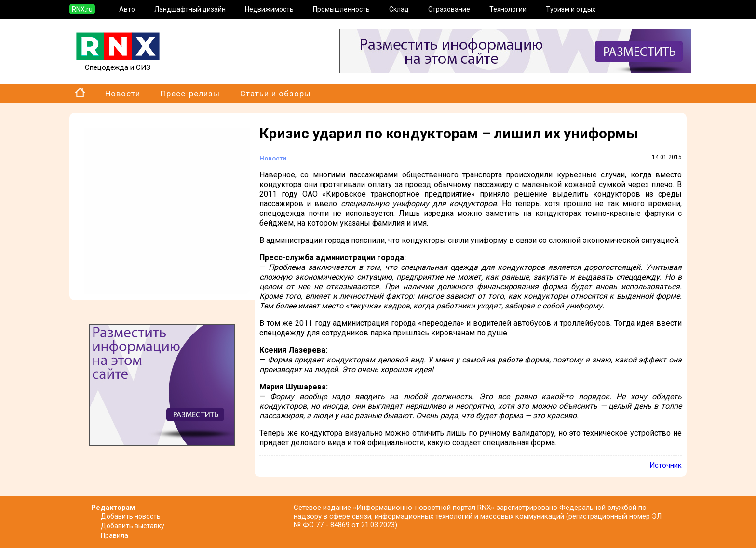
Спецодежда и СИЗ (118, 63)
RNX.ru (82, 9)
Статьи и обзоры (276, 94)
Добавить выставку (133, 526)
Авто (127, 9)
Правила (115, 535)
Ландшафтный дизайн (190, 9)
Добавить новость (131, 516)
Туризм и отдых (571, 9)
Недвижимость (269, 9)
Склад (399, 9)
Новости (123, 94)
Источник (666, 465)
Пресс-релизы (190, 94)
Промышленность (341, 9)
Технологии (508, 9)
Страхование (449, 9)
